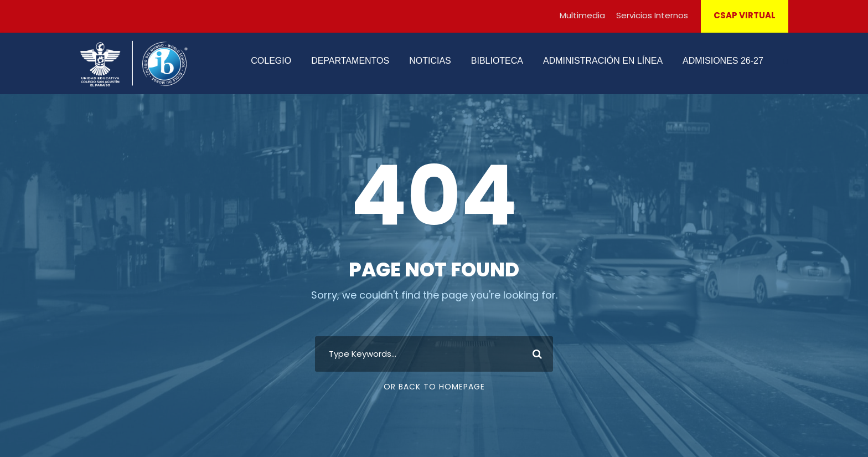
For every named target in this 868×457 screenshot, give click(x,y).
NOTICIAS (430, 61)
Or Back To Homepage (434, 387)
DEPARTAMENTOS (350, 61)
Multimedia (582, 15)
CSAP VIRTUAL (745, 15)
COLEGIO (271, 61)
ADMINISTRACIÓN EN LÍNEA (603, 61)
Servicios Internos (652, 15)
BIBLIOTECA (497, 61)
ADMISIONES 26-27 (723, 61)
